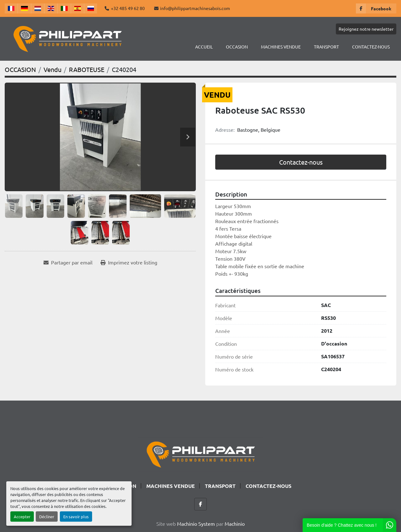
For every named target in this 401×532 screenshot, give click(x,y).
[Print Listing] (129, 262)
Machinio (235, 524)
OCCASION (237, 47)
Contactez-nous (301, 162)
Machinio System (196, 524)
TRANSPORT (326, 47)
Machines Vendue (281, 47)
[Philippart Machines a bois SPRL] (200, 453)
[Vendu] (52, 69)
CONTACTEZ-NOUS (371, 47)
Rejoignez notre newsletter (366, 29)
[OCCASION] (20, 69)
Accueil (204, 47)
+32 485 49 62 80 (128, 8)
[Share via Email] (68, 262)
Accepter (22, 517)
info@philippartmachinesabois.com (195, 8)
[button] (237, 47)
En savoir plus (76, 517)
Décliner (47, 517)
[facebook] (376, 8)
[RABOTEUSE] (87, 69)
